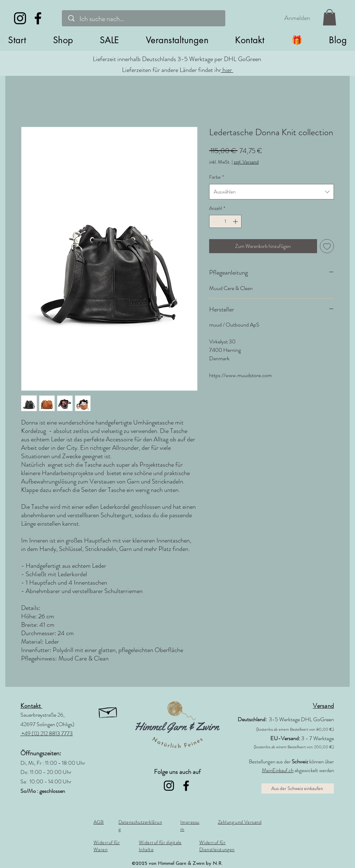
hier (227, 70)
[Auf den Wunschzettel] (327, 246)
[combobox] (272, 192)
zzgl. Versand (246, 162)
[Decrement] (215, 221)
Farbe (217, 177)
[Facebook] (38, 18)
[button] (63, 40)
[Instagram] (20, 18)
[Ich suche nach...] (145, 19)
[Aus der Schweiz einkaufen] (298, 788)
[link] (330, 17)
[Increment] (236, 221)
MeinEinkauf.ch (278, 770)
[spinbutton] (225, 221)
